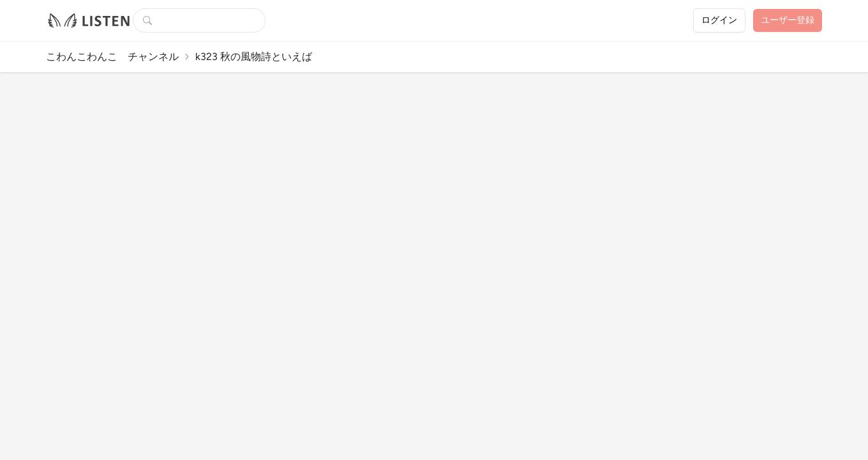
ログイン (719, 20)
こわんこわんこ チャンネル (112, 57)
